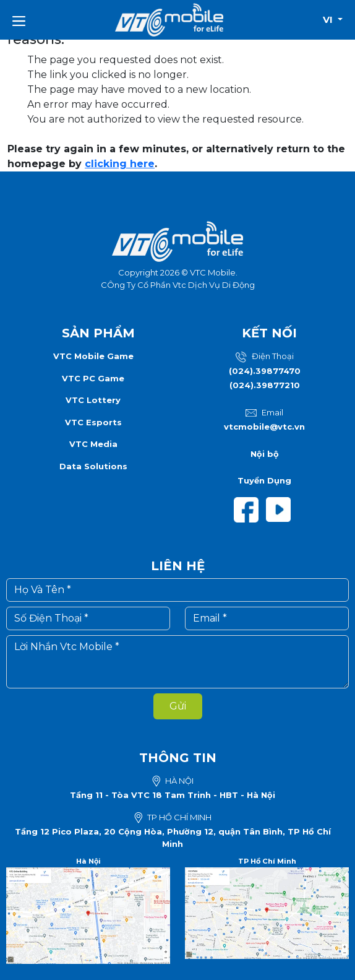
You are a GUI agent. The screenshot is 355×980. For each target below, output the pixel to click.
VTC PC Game (93, 378)
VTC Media (93, 444)
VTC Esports (93, 422)
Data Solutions (93, 466)
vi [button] (329, 20)
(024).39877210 (265, 385)
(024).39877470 (265, 371)
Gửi (178, 706)
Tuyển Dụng (264, 480)
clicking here (120, 164)
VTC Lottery (93, 400)
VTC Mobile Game (93, 356)
